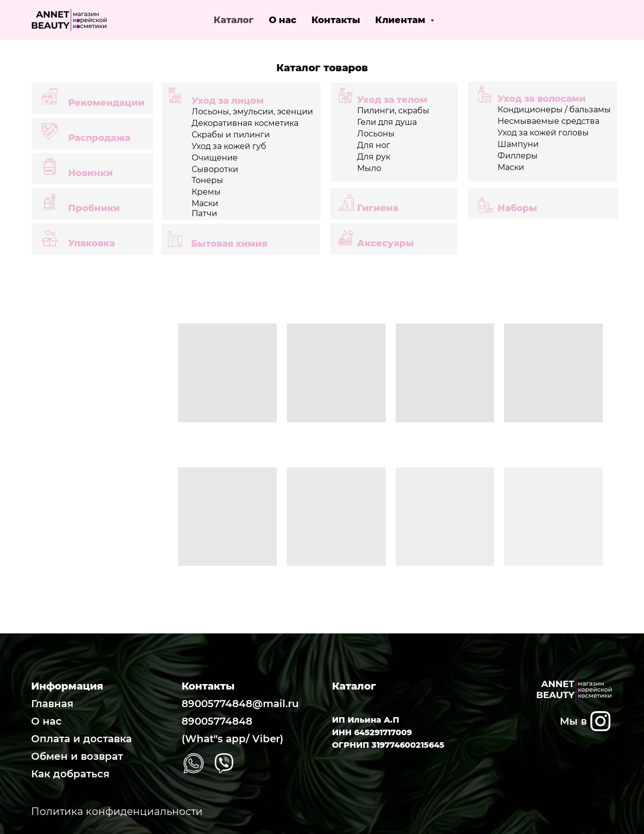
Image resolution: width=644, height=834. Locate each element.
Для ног (374, 145)
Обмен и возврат (77, 756)
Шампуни (518, 144)
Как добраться (70, 774)
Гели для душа (387, 122)
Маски (511, 167)
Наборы (517, 208)
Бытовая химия (229, 244)
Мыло (369, 168)
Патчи (204, 213)
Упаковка (92, 243)
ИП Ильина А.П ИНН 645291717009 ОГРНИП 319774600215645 (388, 732)
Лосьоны (376, 134)
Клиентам (401, 20)
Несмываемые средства (548, 121)
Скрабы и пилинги (231, 135)
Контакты (336, 20)
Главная (52, 704)
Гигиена (378, 208)
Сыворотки (215, 169)
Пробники (94, 208)
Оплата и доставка (82, 739)
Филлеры (518, 156)
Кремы (206, 192)
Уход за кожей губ (229, 146)
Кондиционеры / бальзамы (554, 110)
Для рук (374, 157)
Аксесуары (385, 243)
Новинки (91, 173)
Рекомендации (106, 103)
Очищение (215, 158)
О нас (283, 20)
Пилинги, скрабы (393, 111)
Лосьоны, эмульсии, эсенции (252, 112)
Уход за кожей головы (543, 133)
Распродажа (99, 138)
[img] (600, 721)
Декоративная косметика (245, 123)
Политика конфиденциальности (117, 811)
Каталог (234, 20)
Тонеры (207, 180)
